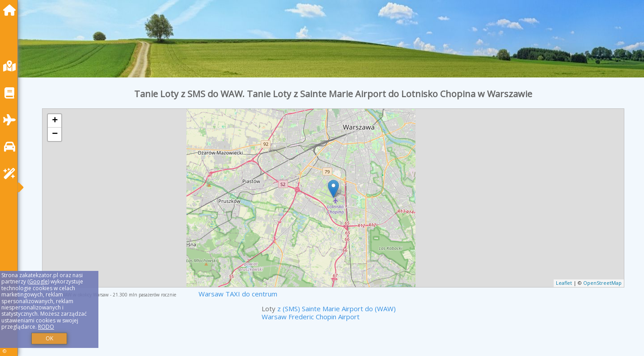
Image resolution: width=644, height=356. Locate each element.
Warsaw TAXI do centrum (238, 294)
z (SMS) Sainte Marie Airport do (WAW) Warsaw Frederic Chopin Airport (329, 313)
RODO (46, 327)
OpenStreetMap (602, 283)
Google (38, 281)
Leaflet (564, 283)
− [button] (55, 134)
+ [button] (55, 121)
